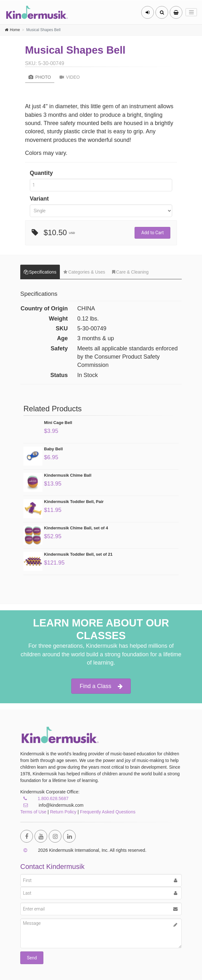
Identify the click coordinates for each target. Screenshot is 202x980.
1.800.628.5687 (53, 798)
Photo (40, 77)
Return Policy (63, 812)
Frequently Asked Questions (108, 812)
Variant (39, 199)
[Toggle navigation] (191, 12)
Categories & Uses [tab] (84, 272)
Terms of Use (33, 812)
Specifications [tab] (40, 272)
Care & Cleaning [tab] (130, 272)
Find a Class (101, 686)
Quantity (41, 173)
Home (15, 30)
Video (70, 77)
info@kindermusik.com (52, 805)
